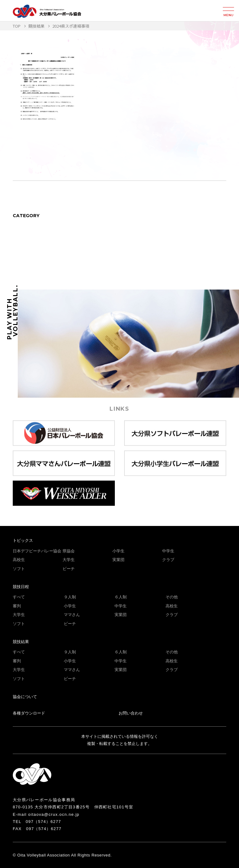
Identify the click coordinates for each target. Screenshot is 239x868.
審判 (17, 606)
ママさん (72, 615)
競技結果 (21, 642)
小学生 (118, 551)
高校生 (19, 560)
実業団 (118, 560)
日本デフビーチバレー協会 (37, 551)
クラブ (168, 560)
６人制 (121, 597)
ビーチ (69, 569)
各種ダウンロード (29, 713)
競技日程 (21, 587)
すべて (19, 597)
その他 (172, 597)
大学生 (69, 560)
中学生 (168, 551)
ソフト (19, 569)
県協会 (69, 551)
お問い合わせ (131, 713)
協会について (25, 697)
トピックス (23, 540)
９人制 (70, 597)
